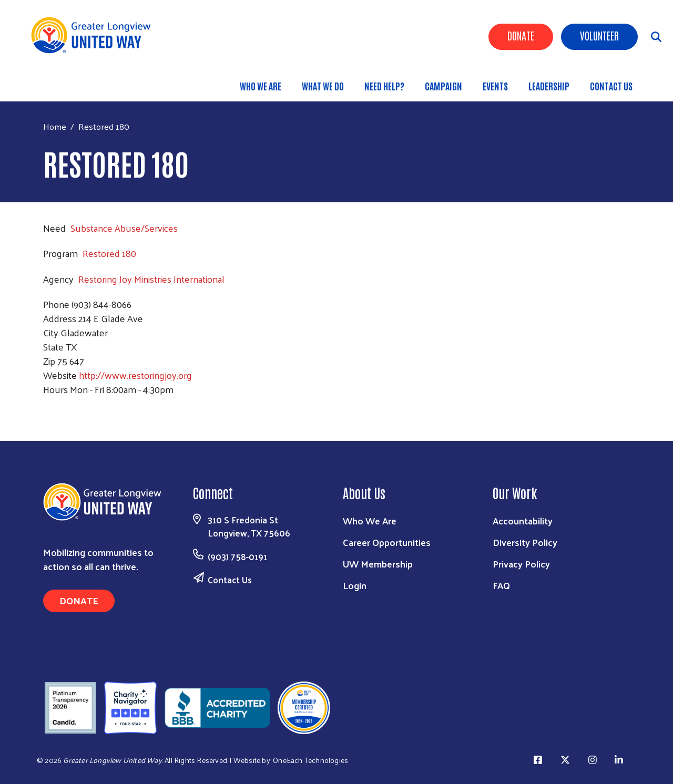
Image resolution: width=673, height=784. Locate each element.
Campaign (443, 86)
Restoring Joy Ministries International (151, 279)
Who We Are (261, 86)
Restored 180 (109, 253)
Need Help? (384, 86)
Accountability (523, 520)
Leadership (549, 86)
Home (55, 126)
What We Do (323, 86)
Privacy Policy (521, 564)
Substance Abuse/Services (124, 228)
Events (495, 86)
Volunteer (599, 35)
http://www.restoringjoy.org (135, 375)
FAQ (501, 585)
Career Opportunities (387, 542)
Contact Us (611, 86)
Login (355, 585)
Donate (521, 35)
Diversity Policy (525, 542)
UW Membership (378, 564)
